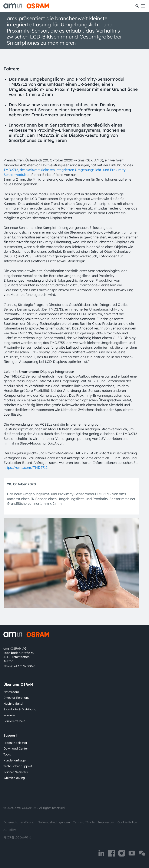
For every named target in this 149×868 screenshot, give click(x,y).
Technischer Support (18, 766)
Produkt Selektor (15, 743)
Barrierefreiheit (14, 721)
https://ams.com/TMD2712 (26, 467)
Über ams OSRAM (18, 684)
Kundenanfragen (15, 760)
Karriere (9, 715)
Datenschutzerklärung (19, 822)
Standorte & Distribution (21, 709)
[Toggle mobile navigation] (143, 6)
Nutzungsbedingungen (54, 822)
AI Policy (10, 830)
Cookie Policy (127, 822)
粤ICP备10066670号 (17, 837)
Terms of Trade (84, 822)
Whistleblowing (14, 778)
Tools (7, 754)
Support (10, 735)
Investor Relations (16, 698)
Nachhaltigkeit (14, 704)
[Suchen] (137, 6)
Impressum (106, 822)
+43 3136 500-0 (25, 666)
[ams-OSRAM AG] (26, 6)
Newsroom (11, 692)
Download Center (16, 748)
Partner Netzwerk (16, 772)
